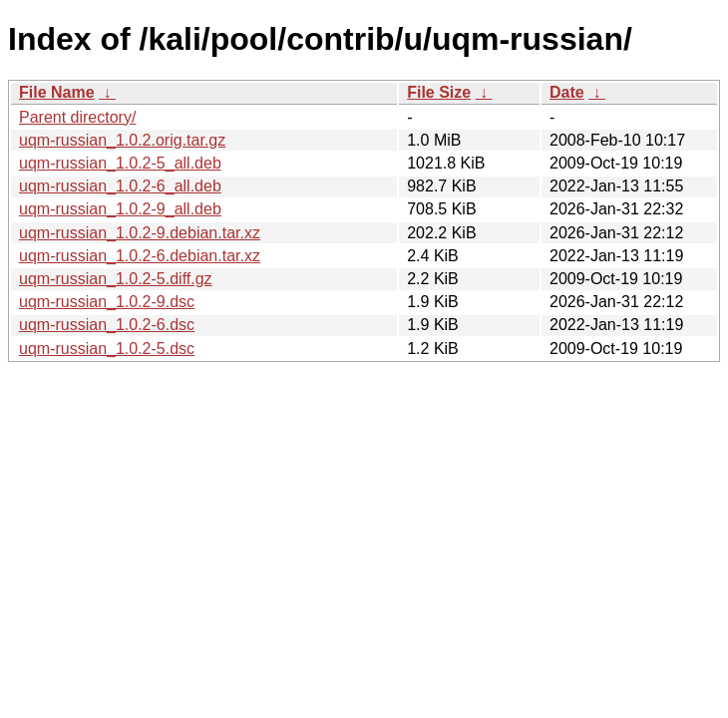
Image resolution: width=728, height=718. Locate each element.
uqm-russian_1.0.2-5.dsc (107, 349)
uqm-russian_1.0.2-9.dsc (107, 302)
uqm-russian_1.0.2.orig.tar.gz (122, 140)
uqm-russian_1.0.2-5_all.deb (120, 163)
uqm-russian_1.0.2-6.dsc (107, 325)
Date (567, 92)
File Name (57, 92)
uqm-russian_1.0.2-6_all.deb (120, 186)
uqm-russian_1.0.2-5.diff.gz (116, 279)
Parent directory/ (77, 117)
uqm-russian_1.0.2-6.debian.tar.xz (140, 256)
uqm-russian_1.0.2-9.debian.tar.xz (140, 233)
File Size (439, 92)
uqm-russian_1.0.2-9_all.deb (120, 209)
